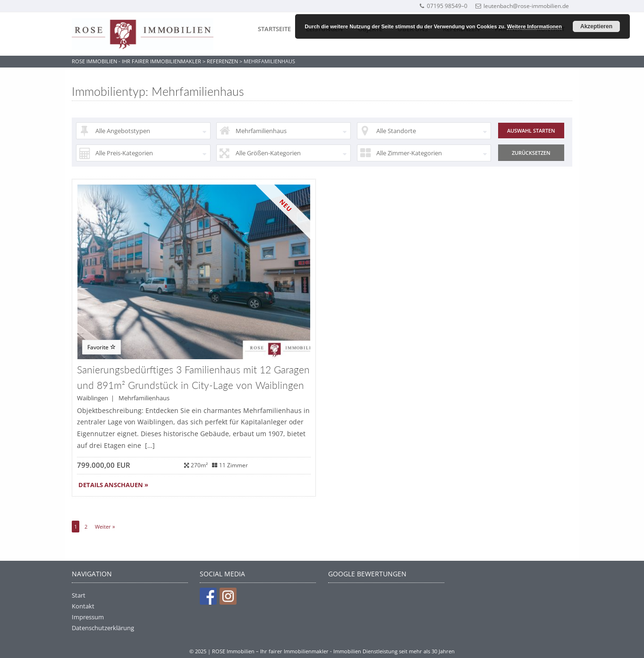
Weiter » (105, 527)
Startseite (274, 29)
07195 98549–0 (443, 6)
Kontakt (83, 606)
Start (79, 595)
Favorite (102, 347)
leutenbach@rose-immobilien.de (522, 6)
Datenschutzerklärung (103, 628)
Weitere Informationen (534, 26)
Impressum (88, 617)
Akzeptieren (596, 26)
